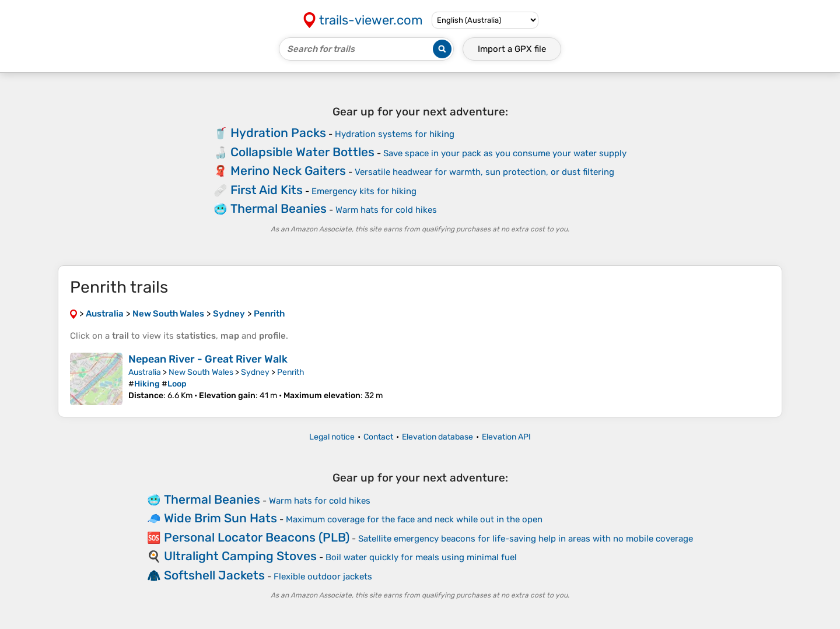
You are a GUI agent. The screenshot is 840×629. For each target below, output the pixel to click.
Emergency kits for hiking (364, 191)
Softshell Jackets (214, 575)
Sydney (255, 372)
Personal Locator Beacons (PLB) (257, 537)
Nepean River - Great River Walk (208, 359)
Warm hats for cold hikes (386, 210)
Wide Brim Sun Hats (220, 518)
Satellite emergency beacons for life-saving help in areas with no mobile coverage (526, 539)
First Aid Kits (267, 190)
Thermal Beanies (279, 208)
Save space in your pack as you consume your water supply (505, 153)
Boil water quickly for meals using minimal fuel (421, 557)
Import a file (512, 49)
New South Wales (201, 372)
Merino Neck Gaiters (288, 171)
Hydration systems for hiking (395, 134)
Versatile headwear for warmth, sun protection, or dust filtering (484, 172)
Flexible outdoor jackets (323, 577)
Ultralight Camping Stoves (240, 556)
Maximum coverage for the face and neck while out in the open (414, 519)
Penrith (291, 372)
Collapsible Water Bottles (302, 152)
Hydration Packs (278, 133)
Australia (145, 372)
